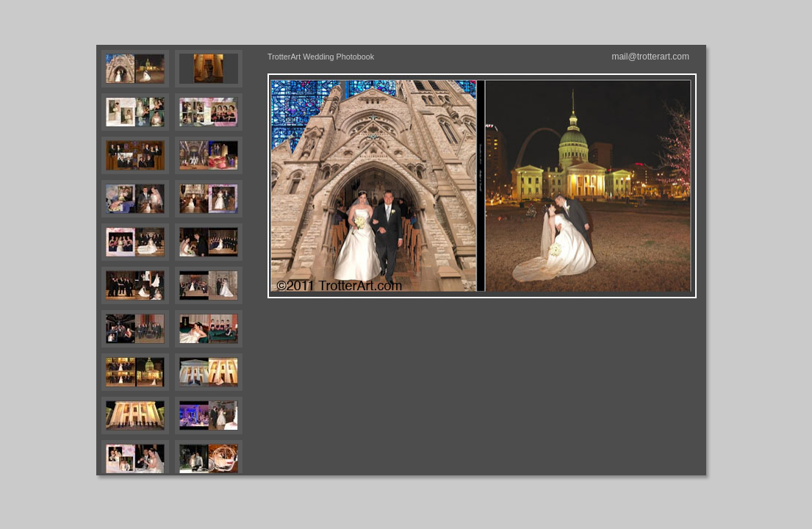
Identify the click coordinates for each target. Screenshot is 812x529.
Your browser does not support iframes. (179, 260)
